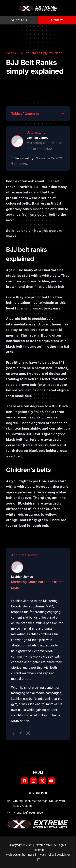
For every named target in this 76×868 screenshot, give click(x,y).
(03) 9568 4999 (33, 813)
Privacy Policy (45, 855)
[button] (63, 114)
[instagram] (34, 781)
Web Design (14, 855)
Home (10, 53)
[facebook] (25, 781)
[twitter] (43, 781)
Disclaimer (63, 855)
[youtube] (51, 781)
